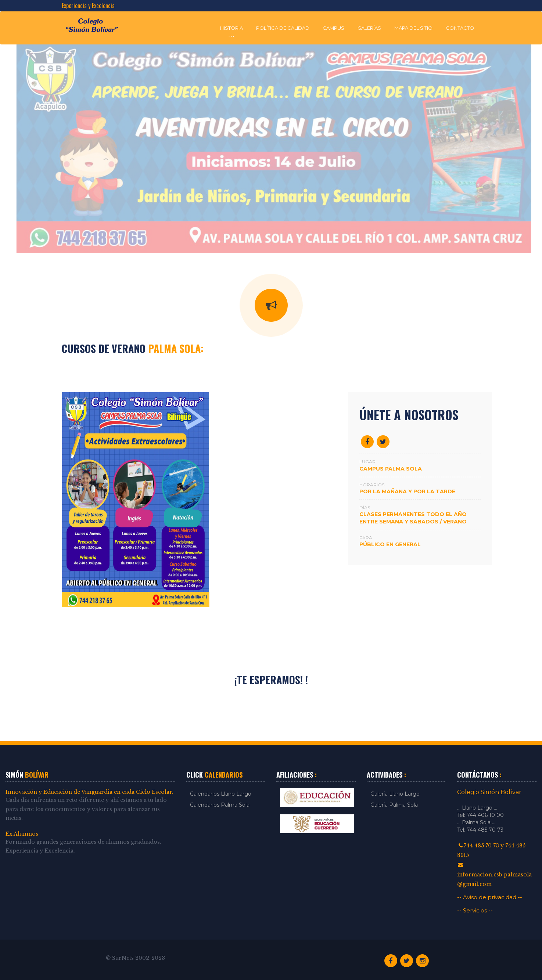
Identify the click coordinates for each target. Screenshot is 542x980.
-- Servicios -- (475, 910)
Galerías (369, 28)
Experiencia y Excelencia (88, 6)
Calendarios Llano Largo (221, 794)
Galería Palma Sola (394, 805)
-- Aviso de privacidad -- (490, 897)
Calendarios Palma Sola (220, 805)
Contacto (460, 28)
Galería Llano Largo (395, 794)
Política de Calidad (283, 28)
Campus (333, 28)
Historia (231, 28)
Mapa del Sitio (413, 28)
